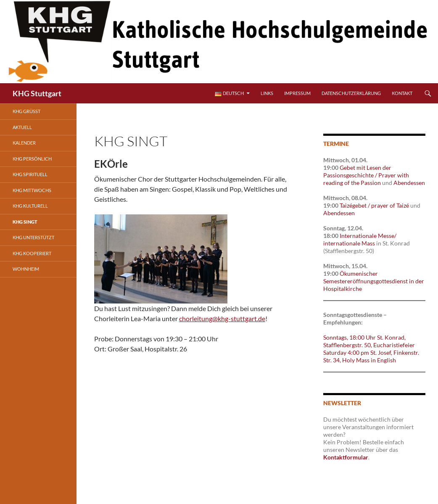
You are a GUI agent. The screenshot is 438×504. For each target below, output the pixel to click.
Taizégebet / (355, 205)
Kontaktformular (346, 457)
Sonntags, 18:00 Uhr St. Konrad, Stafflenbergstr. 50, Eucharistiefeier (369, 341)
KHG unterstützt (33, 237)
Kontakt (402, 93)
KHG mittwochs (32, 190)
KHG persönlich (32, 159)
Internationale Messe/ (368, 236)
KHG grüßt (26, 111)
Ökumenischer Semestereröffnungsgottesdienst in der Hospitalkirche (374, 281)
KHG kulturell (30, 206)
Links (267, 93)
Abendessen (409, 183)
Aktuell (22, 127)
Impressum (297, 93)
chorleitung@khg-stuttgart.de (222, 318)
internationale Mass (349, 243)
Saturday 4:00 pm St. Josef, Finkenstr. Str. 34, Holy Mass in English (371, 356)
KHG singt (25, 222)
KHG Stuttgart (37, 93)
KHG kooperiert (32, 253)
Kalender (24, 143)
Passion (371, 183)
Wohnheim (26, 269)
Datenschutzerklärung (351, 93)
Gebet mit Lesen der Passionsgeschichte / (357, 171)
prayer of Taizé (390, 205)
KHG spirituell (30, 174)
